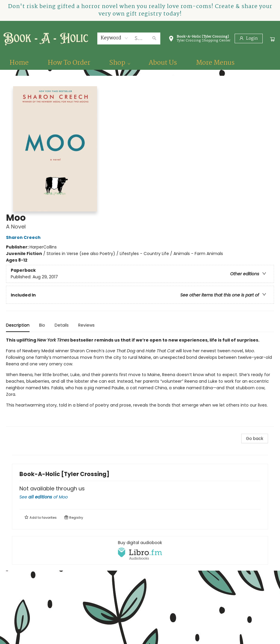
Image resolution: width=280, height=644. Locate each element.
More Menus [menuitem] (215, 63)
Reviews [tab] (86, 325)
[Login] (249, 38)
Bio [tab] (42, 325)
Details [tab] (62, 325)
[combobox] (114, 38)
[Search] (154, 38)
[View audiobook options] (140, 550)
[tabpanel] (140, 382)
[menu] (140, 63)
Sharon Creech (24, 237)
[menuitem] (19, 63)
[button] (199, 40)
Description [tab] (18, 325)
